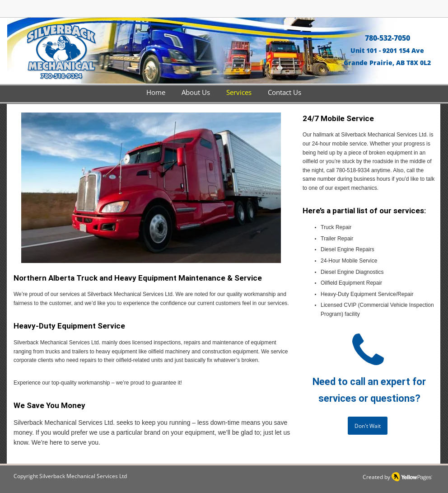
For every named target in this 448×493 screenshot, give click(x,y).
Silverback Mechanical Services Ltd (83, 476)
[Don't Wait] (368, 426)
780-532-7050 (387, 38)
